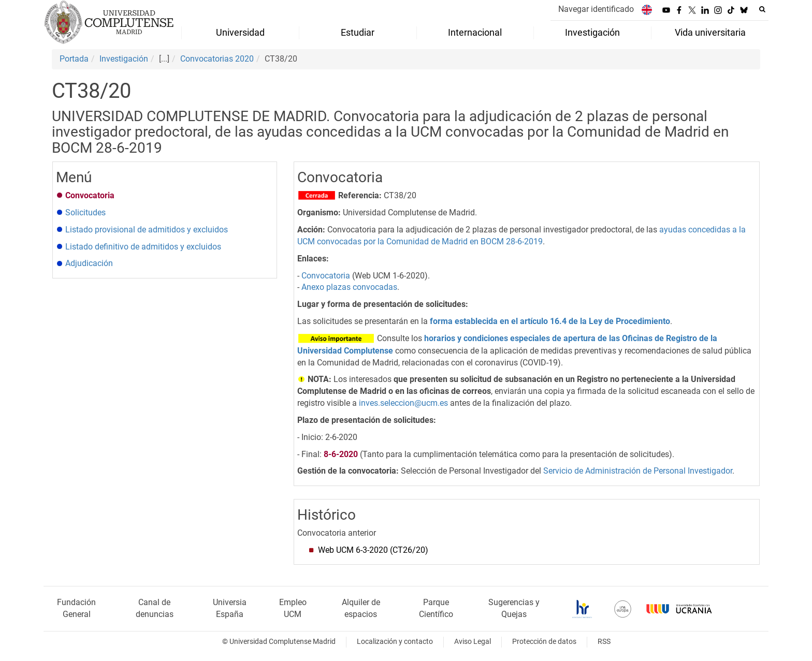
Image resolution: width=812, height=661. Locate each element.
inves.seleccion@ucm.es (403, 403)
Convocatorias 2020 (217, 59)
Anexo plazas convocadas (349, 287)
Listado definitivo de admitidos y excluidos (143, 247)
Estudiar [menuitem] (358, 33)
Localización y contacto (395, 642)
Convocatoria (326, 276)
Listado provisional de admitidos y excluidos (147, 230)
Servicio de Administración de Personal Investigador (638, 471)
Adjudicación (89, 263)
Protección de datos (544, 642)
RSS (604, 642)
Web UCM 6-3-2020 (372, 550)
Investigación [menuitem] (592, 33)
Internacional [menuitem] (475, 33)
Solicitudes (85, 212)
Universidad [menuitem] (240, 33)
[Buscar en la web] (762, 9)
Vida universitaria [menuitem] (710, 33)
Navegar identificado (596, 9)
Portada (74, 59)
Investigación (124, 59)
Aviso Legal (473, 642)
